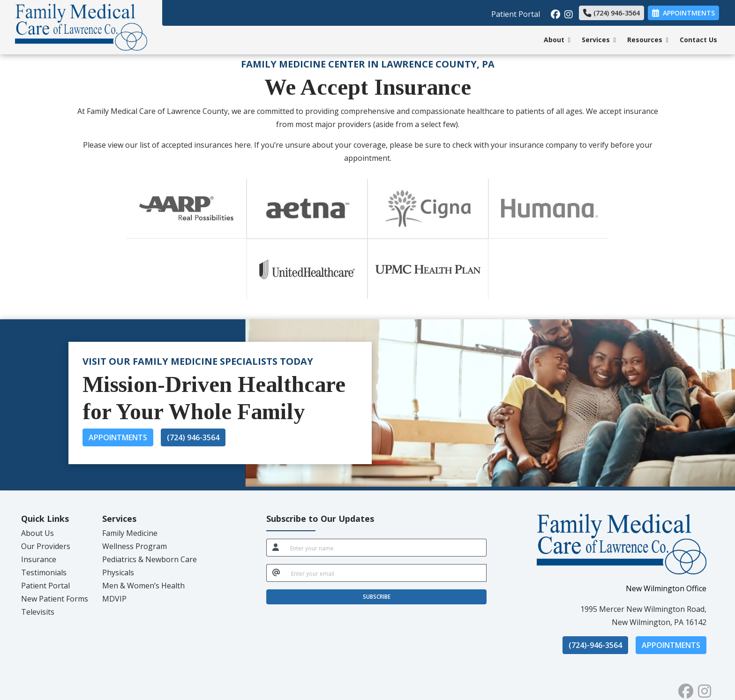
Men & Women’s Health (143, 586)
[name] (386, 548)
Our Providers (46, 546)
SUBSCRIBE (377, 597)
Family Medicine (130, 533)
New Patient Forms (55, 599)
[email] (386, 573)
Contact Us (698, 40)
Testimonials (44, 572)
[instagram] (568, 12)
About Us (37, 533)
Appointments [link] (683, 13)
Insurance (39, 559)
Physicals (118, 572)
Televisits (38, 612)
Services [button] (599, 40)
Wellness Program (135, 546)
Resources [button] (648, 40)
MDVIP (114, 599)
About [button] (557, 40)
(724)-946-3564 (595, 645)
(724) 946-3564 (611, 13)
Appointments (118, 437)
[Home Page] (81, 26)
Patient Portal (516, 14)
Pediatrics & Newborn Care (150, 559)
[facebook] (554, 12)
